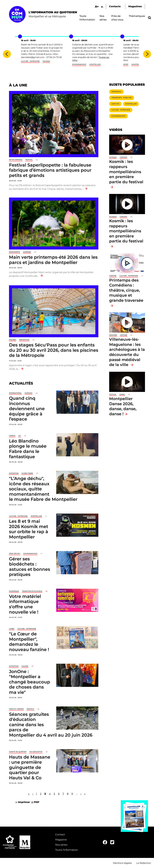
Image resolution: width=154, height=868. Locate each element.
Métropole (116, 92)
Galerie (25, 666)
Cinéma (12, 436)
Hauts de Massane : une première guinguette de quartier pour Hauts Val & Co (30, 767)
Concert (123, 157)
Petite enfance (16, 160)
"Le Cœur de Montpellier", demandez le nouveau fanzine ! (29, 642)
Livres (12, 629)
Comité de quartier (18, 752)
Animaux (30, 709)
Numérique (14, 591)
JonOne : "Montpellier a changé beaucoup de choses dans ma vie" (30, 682)
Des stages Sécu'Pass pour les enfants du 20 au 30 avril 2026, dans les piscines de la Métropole (54, 350)
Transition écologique (32, 591)
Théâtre (113, 276)
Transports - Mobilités (122, 98)
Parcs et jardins (16, 709)
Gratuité (115, 104)
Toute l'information (67, 850)
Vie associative (36, 752)
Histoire (124, 335)
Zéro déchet (15, 554)
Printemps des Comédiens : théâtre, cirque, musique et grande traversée (126, 290)
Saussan (46, 61)
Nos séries (61, 845)
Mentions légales (122, 863)
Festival (29, 160)
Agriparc (27, 252)
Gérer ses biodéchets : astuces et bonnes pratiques (30, 567)
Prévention (24, 340)
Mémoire (113, 335)
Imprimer (24, 802)
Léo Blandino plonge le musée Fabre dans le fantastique (28, 449)
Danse (122, 394)
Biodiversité (15, 252)
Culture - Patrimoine (30, 61)
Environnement (79, 64)
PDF (37, 802)
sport (126, 64)
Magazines (135, 6)
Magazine (61, 840)
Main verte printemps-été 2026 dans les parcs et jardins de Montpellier (53, 260)
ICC (20, 436)
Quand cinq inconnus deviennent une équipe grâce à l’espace (27, 409)
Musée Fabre (27, 473)
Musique (113, 157)
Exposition (14, 473)
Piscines (13, 340)
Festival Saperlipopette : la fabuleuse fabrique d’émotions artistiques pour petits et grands (50, 170)
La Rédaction (144, 863)
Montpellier (95, 64)
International (15, 393)
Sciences (28, 393)
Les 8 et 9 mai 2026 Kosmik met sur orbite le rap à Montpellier (29, 529)
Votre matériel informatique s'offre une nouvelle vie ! (25, 604)
